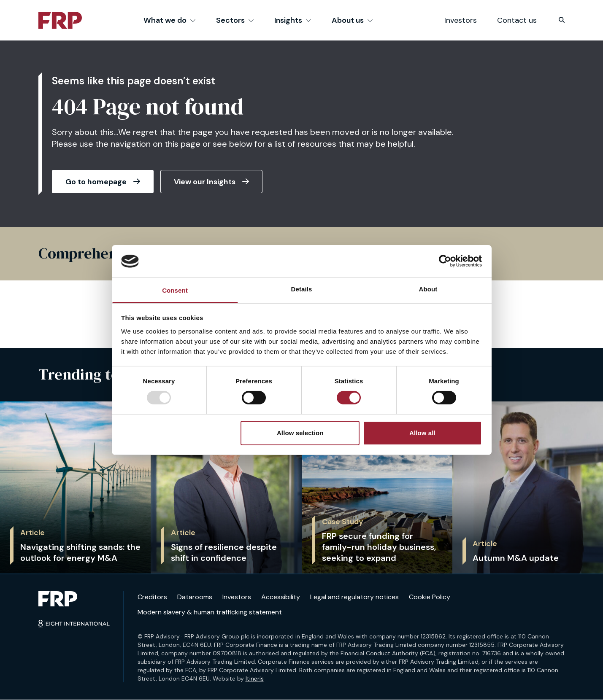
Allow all (422, 433)
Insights (293, 20)
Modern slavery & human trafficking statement (210, 612)
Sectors (235, 20)
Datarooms (195, 597)
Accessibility (281, 597)
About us (352, 20)
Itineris (255, 679)
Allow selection (300, 433)
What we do (170, 20)
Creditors (152, 597)
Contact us (517, 20)
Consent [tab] (175, 290)
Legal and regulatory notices (354, 597)
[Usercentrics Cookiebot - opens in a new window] (445, 261)
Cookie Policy (430, 597)
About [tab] (428, 289)
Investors (461, 20)
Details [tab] (302, 289)
